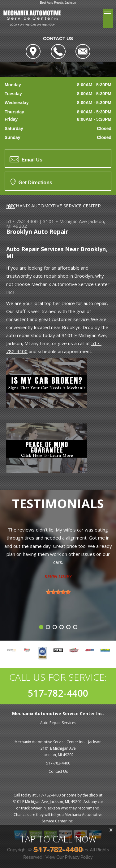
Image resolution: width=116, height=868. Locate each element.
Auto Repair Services (58, 723)
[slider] (58, 592)
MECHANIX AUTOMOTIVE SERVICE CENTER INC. (54, 206)
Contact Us (58, 771)
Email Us (26, 159)
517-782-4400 (22, 221)
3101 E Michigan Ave (65, 221)
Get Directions (31, 182)
